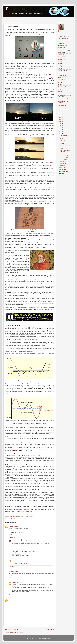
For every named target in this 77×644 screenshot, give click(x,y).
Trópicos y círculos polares (64, 99)
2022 (60, 122)
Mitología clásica (61, 76)
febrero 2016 (63, 171)
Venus (59, 92)
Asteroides (60, 40)
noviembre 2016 (64, 154)
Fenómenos (60, 60)
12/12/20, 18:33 (18, 548)
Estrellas (60, 54)
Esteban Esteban (16, 540)
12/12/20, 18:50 (20, 560)
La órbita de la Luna (62, 105)
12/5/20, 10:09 (20, 583)
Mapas (59, 67)
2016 (60, 133)
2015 (60, 176)
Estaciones (60, 53)
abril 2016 (63, 168)
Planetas (60, 81)
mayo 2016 (63, 166)
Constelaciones (61, 45)
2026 (60, 114)
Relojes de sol (61, 86)
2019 (60, 128)
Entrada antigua (49, 629)
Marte (59, 69)
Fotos (59, 61)
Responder (11, 534)
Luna (59, 65)
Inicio (31, 629)
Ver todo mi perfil (61, 33)
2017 (60, 131)
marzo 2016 (63, 170)
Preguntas (60, 85)
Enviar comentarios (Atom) (17, 633)
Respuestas (13, 537)
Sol (58, 90)
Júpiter (59, 63)
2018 (60, 130)
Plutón (59, 83)
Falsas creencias (61, 58)
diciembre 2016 (64, 135)
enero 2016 (63, 173)
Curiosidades (61, 47)
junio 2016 (63, 164)
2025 (60, 116)
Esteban (14, 560)
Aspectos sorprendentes (63, 38)
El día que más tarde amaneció (27, 511)
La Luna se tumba (62, 108)
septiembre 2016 (64, 158)
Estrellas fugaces (62, 56)
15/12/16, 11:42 (17, 526)
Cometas (60, 44)
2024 (60, 118)
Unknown (11, 526)
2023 (60, 120)
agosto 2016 (63, 160)
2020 (60, 126)
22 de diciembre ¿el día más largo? (14, 344)
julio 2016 (63, 162)
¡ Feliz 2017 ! (63, 137)
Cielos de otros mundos (65, 145)
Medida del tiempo (14, 519)
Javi (10, 600)
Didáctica (60, 49)
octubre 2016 (64, 156)
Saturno (59, 88)
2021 (60, 124)
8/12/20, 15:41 (14, 600)
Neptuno (60, 77)
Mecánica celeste (62, 70)
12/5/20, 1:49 (16, 572)
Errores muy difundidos (63, 51)
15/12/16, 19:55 (26, 540)
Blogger (48, 638)
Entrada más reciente (12, 629)
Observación (61, 79)
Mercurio (60, 74)
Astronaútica (61, 42)
